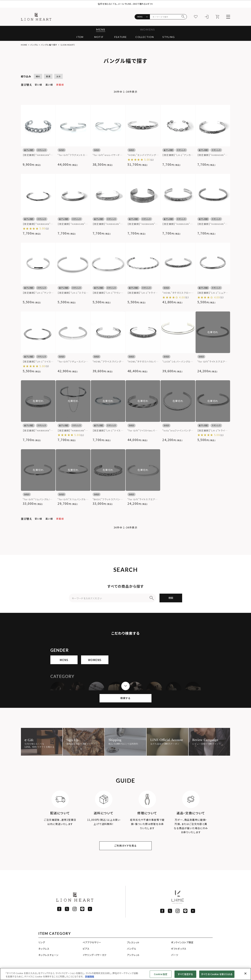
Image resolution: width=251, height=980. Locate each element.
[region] (125, 974)
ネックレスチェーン (48, 955)
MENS (101, 29)
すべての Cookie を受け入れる (217, 974)
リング (42, 942)
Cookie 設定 (161, 974)
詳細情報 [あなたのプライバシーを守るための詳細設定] (90, 976)
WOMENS (148, 29)
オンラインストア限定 (182, 942)
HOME (24, 45)
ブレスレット (133, 942)
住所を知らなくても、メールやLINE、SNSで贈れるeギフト (125, 4)
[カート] (217, 17)
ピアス (86, 949)
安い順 (38, 85)
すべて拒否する (185, 974)
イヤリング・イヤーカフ (95, 955)
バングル (34, 45)
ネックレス (44, 949)
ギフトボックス (179, 949)
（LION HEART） (68, 45)
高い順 (49, 85)
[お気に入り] (196, 17)
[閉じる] (245, 974)
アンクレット (133, 955)
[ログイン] (207, 17)
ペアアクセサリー (92, 942)
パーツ (175, 955)
